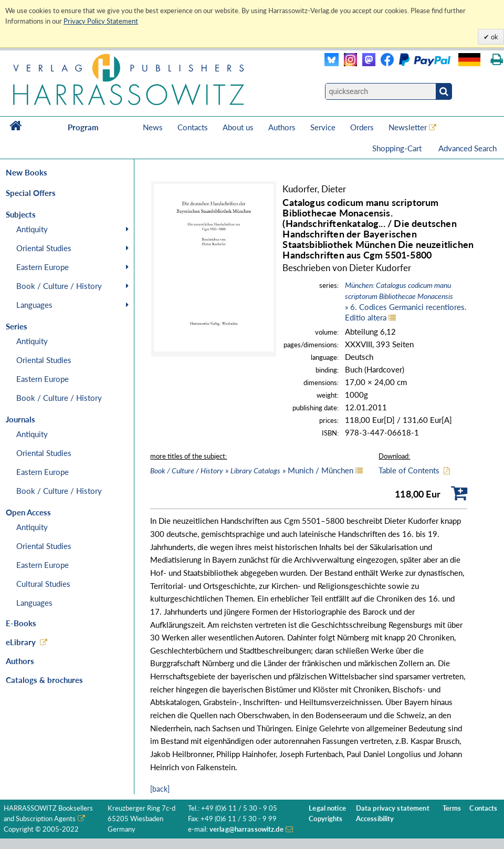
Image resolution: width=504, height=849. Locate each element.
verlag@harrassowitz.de (246, 829)
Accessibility (375, 819)
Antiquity (32, 229)
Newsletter (408, 127)
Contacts (193, 127)
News (153, 127)
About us (238, 127)
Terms (452, 808)
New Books (27, 172)
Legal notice (327, 808)
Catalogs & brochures (44, 680)
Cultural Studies (43, 584)
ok (494, 37)
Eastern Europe (43, 267)
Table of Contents (409, 470)
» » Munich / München (252, 470)
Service (323, 127)
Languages (34, 305)
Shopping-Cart (398, 148)
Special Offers (31, 193)
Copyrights (325, 819)
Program (83, 127)
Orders (362, 127)
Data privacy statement (393, 808)
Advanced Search (468, 148)
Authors (282, 127)
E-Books (21, 623)
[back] (160, 789)
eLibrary (21, 642)
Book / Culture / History (59, 286)
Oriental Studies (44, 248)
